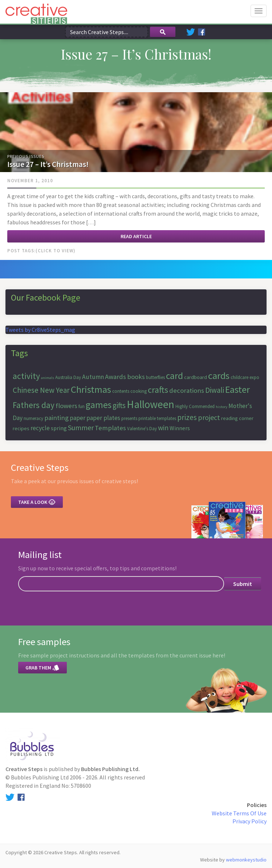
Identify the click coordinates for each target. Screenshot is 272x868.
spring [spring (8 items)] (59, 428)
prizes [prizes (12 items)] (187, 417)
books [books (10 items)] (136, 377)
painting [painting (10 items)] (56, 418)
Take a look (37, 502)
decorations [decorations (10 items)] (187, 390)
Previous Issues (26, 156)
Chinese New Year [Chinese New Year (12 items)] (41, 390)
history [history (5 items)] (222, 407)
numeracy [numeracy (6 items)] (33, 418)
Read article (136, 236)
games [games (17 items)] (99, 405)
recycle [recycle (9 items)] (40, 428)
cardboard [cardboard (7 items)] (196, 377)
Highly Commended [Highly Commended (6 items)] (195, 406)
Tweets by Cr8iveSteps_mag (40, 330)
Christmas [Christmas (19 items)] (91, 389)
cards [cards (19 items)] (219, 376)
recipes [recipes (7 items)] (21, 428)
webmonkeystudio (246, 860)
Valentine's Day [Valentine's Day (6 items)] (142, 429)
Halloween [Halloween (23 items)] (151, 404)
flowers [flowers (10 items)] (66, 406)
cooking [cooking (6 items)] (139, 391)
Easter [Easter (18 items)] (238, 389)
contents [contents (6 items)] (121, 391)
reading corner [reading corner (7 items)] (237, 418)
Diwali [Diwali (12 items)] (215, 390)
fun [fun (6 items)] (82, 406)
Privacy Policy (249, 821)
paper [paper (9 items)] (78, 418)
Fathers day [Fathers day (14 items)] (34, 405)
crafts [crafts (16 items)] (158, 390)
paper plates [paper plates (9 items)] (103, 418)
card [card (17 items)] (174, 376)
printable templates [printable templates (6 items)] (157, 418)
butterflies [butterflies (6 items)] (155, 377)
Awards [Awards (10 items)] (115, 377)
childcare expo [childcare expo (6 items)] (245, 377)
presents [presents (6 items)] (129, 418)
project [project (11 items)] (209, 417)
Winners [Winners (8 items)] (180, 428)
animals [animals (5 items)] (48, 378)
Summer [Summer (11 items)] (81, 427)
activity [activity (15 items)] (26, 376)
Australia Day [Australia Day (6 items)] (68, 377)
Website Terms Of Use (239, 813)
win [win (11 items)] (163, 427)
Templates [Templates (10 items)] (110, 428)
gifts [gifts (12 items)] (119, 405)
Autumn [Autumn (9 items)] (93, 377)
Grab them (42, 668)
